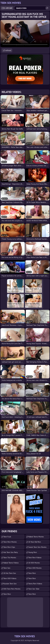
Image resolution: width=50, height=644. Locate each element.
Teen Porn (7, 594)
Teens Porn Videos (35, 584)
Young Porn (33, 552)
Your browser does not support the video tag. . (25, 34)
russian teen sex (10, 584)
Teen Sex (7, 568)
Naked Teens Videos (11, 563)
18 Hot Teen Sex (10, 573)
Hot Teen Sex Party (11, 552)
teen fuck (7, 537)
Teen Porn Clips (9, 547)
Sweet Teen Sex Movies (37, 547)
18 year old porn (35, 542)
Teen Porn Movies (10, 542)
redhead (8, 50)
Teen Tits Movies (10, 558)
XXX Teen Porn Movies (12, 589)
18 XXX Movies (34, 563)
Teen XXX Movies (35, 568)
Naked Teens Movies (36, 537)
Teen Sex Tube (34, 589)
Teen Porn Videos (35, 558)
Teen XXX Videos (10, 578)
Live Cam (9, 8)
